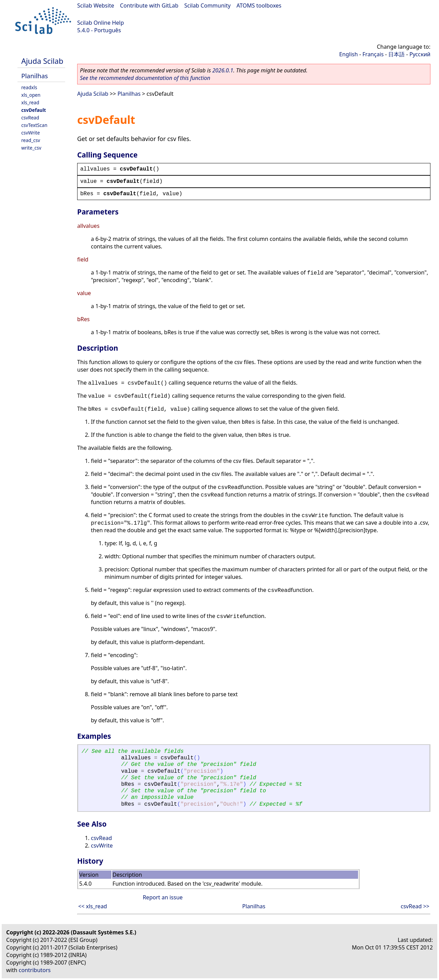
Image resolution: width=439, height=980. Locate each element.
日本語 (396, 54)
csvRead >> (415, 906)
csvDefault (34, 110)
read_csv (31, 140)
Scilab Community (207, 5)
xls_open (31, 95)
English (348, 54)
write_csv (31, 148)
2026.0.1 (223, 70)
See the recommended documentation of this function (145, 78)
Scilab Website (96, 5)
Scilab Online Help (100, 23)
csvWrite (31, 133)
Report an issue (163, 897)
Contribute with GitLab (149, 5)
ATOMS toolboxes (259, 5)
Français (373, 54)
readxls (29, 87)
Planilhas (35, 76)
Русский (420, 54)
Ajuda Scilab (42, 61)
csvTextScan (34, 125)
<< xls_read (93, 906)
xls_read (30, 102)
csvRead (30, 118)
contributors (35, 970)
